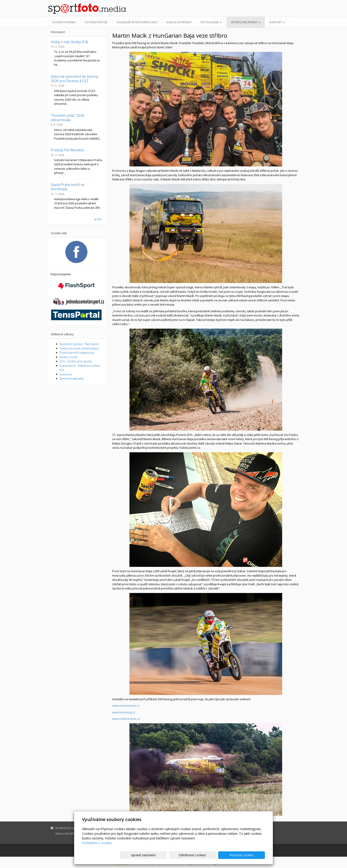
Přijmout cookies (248, 855)
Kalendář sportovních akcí (137, 22)
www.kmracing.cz (124, 712)
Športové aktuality (72, 378)
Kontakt (277, 22)
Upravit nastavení (175, 855)
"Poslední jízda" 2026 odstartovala (67, 118)
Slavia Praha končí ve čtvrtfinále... (67, 187)
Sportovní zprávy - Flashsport (79, 344)
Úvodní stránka (64, 22)
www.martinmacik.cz (126, 706)
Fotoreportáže (96, 22)
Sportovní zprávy (246, 22)
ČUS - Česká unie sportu (76, 361)
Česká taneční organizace (77, 353)
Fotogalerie (211, 22)
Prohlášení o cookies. (97, 843)
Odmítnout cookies (212, 855)
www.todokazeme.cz (126, 719)
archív (98, 219)
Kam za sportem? (179, 22)
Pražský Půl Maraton (67, 150)
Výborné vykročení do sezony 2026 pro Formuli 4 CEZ (74, 79)
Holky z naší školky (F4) (69, 42)
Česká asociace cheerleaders (79, 348)
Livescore (66, 374)
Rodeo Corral (68, 357)
